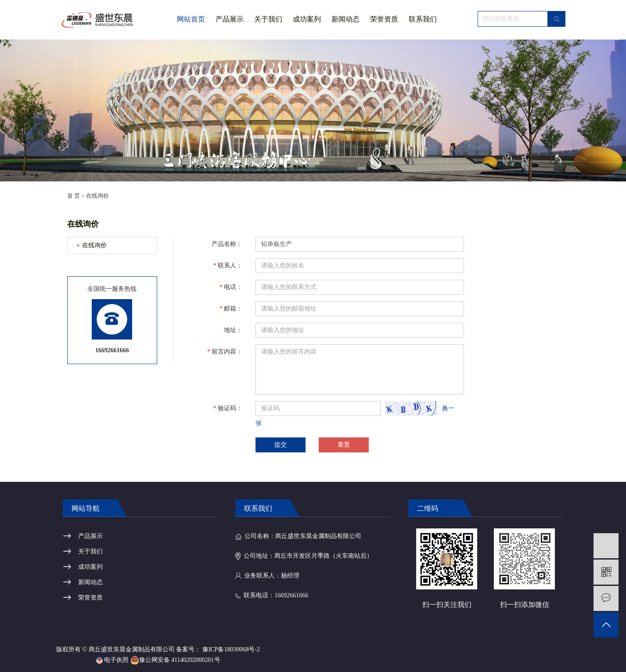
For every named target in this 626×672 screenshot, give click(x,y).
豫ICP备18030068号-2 (231, 649)
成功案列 (307, 19)
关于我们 (268, 27)
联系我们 (423, 19)
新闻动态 (345, 19)
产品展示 (230, 19)
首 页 (74, 196)
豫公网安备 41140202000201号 (175, 660)
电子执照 (113, 660)
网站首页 (191, 19)
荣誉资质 (384, 19)
